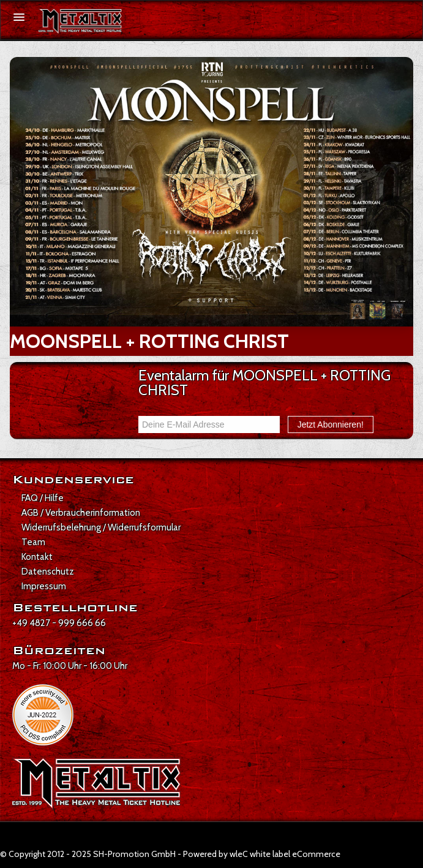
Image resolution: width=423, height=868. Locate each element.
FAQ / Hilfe (43, 498)
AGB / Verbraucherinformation (81, 513)
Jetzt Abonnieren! (331, 425)
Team (33, 542)
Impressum (44, 586)
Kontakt (37, 557)
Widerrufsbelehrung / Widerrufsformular (101, 527)
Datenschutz (48, 572)
